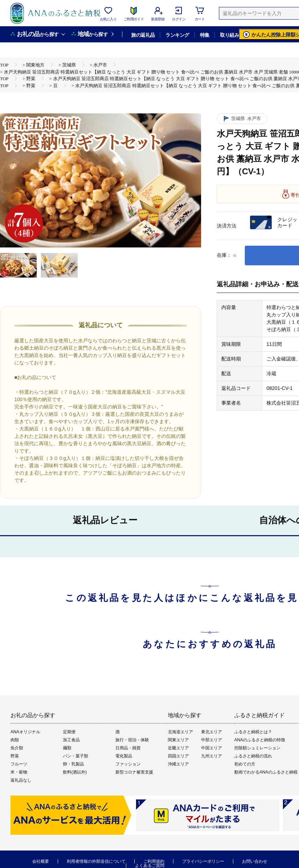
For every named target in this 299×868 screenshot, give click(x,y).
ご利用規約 (154, 861)
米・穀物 (19, 772)
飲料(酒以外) (75, 772)
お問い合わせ (255, 861)
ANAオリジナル (25, 732)
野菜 (15, 756)
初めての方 (245, 764)
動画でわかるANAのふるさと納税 (266, 772)
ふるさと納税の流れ (253, 756)
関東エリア (178, 740)
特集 (205, 35)
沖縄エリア (178, 764)
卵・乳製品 (73, 764)
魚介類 (17, 748)
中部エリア (212, 740)
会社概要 (41, 861)
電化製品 (124, 756)
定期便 (69, 732)
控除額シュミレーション (257, 748)
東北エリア (212, 732)
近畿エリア (178, 748)
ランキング (177, 35)
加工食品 (71, 740)
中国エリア (212, 748)
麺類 (67, 748)
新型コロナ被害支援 (134, 772)
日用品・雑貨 (128, 748)
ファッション (128, 764)
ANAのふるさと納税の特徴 (260, 740)
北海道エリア (180, 732)
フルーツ (19, 764)
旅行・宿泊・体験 (132, 740)
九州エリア (212, 756)
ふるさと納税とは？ (253, 732)
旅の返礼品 (143, 35)
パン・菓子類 (76, 756)
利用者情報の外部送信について (96, 861)
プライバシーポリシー (203, 861)
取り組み (229, 35)
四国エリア (178, 756)
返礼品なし (21, 780)
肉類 (15, 740)
